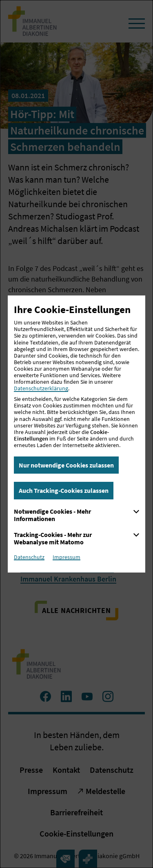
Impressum (67, 557)
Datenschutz (29, 557)
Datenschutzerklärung (41, 388)
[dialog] (76, 434)
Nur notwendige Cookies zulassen (66, 465)
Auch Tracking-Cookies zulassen (64, 490)
